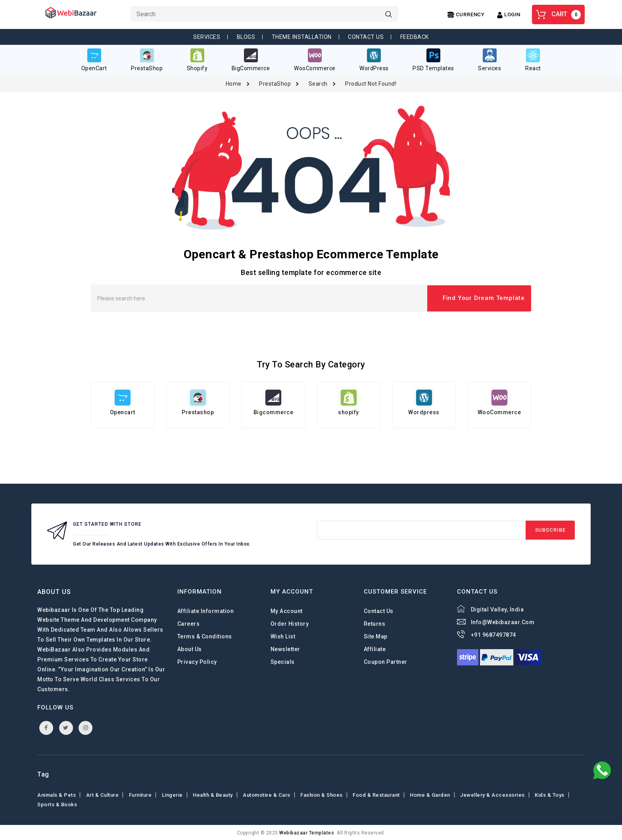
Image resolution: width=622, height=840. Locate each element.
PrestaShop (275, 83)
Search (318, 83)
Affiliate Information (206, 611)
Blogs (246, 37)
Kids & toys (550, 794)
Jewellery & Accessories (492, 794)
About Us (190, 649)
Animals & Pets (57, 794)
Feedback (415, 37)
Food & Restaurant (376, 794)
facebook (46, 727)
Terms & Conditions (205, 636)
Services (207, 37)
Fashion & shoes (322, 794)
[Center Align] (466, 15)
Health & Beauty (213, 794)
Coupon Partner (386, 661)
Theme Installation (302, 37)
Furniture (140, 794)
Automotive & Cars (267, 794)
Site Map (376, 636)
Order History (290, 623)
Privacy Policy (197, 661)
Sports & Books (57, 804)
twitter (66, 727)
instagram (86, 727)
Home (234, 83)
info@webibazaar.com (503, 622)
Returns (375, 623)
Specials (283, 661)
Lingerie (172, 794)
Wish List (283, 636)
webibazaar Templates (307, 832)
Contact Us (366, 37)
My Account (287, 611)
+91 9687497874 (493, 634)
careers (189, 623)
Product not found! (371, 83)
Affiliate (375, 649)
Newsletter (285, 649)
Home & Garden (430, 794)
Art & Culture (103, 794)
